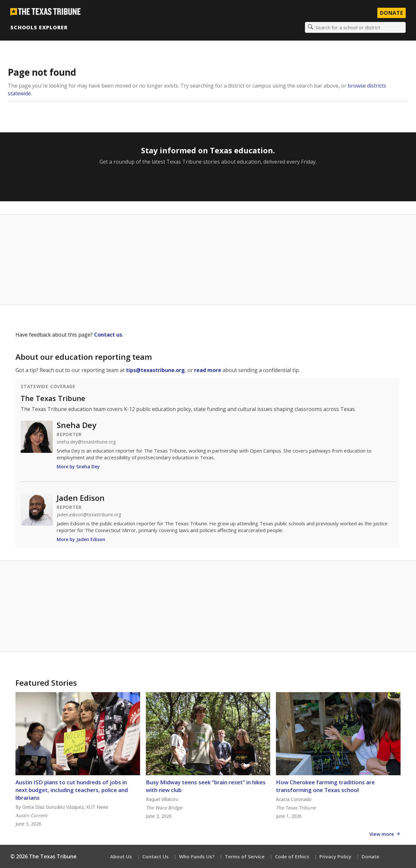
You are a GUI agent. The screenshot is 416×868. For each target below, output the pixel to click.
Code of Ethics (292, 856)
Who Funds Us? (197, 856)
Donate (370, 856)
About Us (121, 856)
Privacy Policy (335, 856)
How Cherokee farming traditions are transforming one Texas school (325, 786)
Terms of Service (245, 856)
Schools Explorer (39, 27)
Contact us (108, 335)
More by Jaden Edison (81, 539)
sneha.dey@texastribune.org (86, 442)
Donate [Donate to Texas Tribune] (392, 13)
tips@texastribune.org (155, 370)
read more (208, 370)
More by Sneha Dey (78, 467)
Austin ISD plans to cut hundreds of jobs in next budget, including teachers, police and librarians (72, 790)
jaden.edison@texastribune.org (89, 515)
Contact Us (156, 856)
